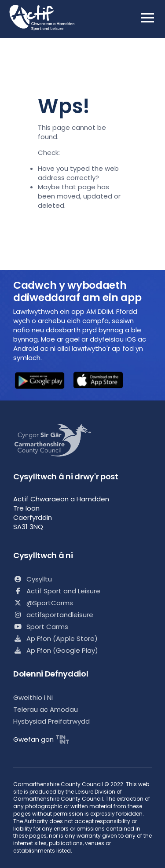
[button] (40, 381)
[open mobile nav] (147, 18)
